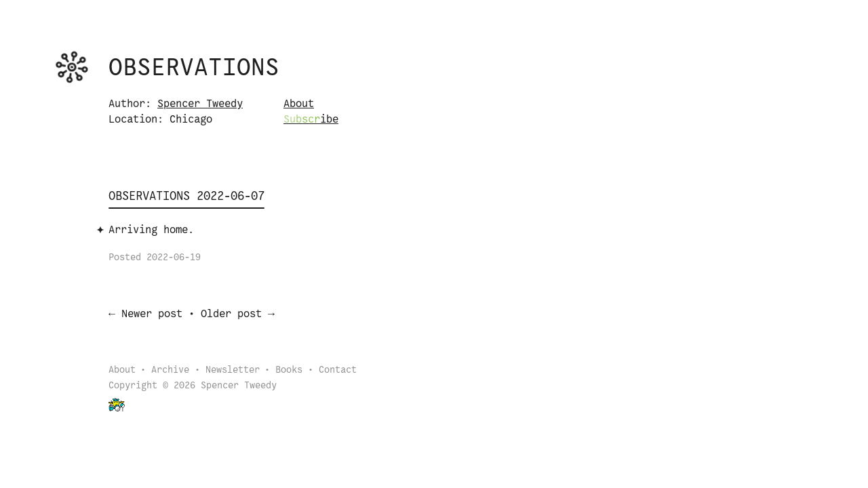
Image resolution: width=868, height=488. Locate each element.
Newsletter (233, 372)
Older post (231, 316)
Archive (170, 372)
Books (289, 372)
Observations (194, 68)
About (299, 104)
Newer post (152, 316)
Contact (338, 372)
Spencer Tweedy (200, 104)
